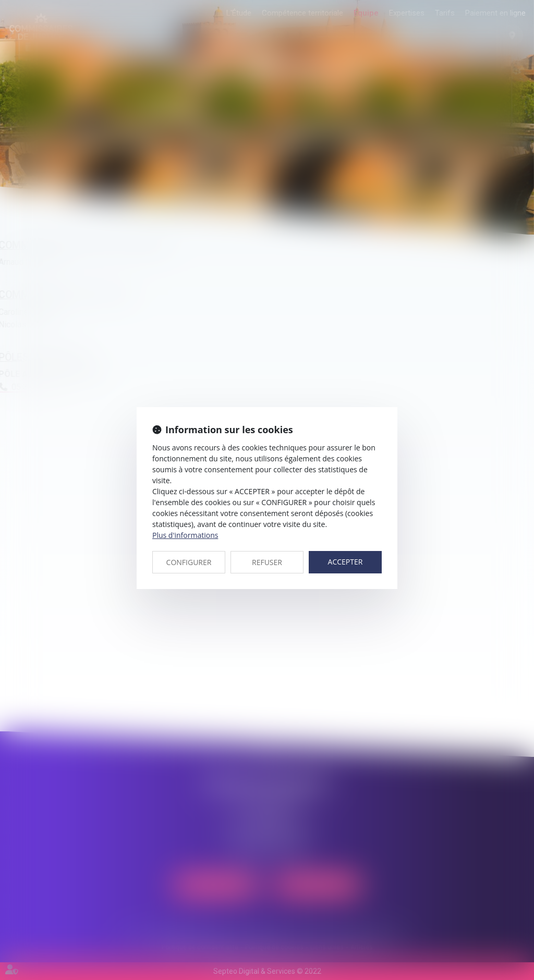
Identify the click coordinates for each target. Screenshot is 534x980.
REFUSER (267, 562)
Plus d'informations (185, 535)
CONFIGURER (189, 562)
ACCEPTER (345, 562)
